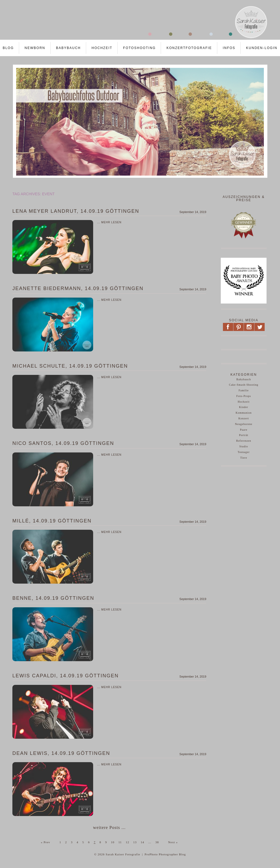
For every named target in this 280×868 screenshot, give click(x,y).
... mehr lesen (109, 222)
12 (127, 842)
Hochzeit (102, 48)
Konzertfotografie (189, 48)
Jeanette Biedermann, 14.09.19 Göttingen (78, 288)
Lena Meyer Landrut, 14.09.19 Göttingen (76, 211)
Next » (173, 842)
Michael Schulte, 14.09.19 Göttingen (70, 366)
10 (113, 842)
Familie (244, 390)
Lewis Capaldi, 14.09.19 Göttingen (66, 676)
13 (135, 842)
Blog (8, 48)
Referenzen (244, 441)
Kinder (244, 407)
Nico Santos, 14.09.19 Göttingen (63, 443)
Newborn (35, 48)
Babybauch (68, 48)
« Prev (45, 842)
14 (143, 842)
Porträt (244, 435)
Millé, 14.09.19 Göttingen (52, 521)
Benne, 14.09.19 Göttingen (53, 598)
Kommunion (244, 413)
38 (157, 842)
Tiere (244, 458)
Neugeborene (244, 424)
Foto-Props (244, 396)
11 (120, 842)
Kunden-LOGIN (262, 48)
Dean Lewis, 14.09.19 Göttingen (61, 753)
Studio (244, 446)
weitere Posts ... (109, 827)
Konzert (244, 418)
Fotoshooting (139, 48)
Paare (244, 430)
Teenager (244, 452)
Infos (229, 48)
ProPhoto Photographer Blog (165, 854)
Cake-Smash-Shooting (244, 385)
